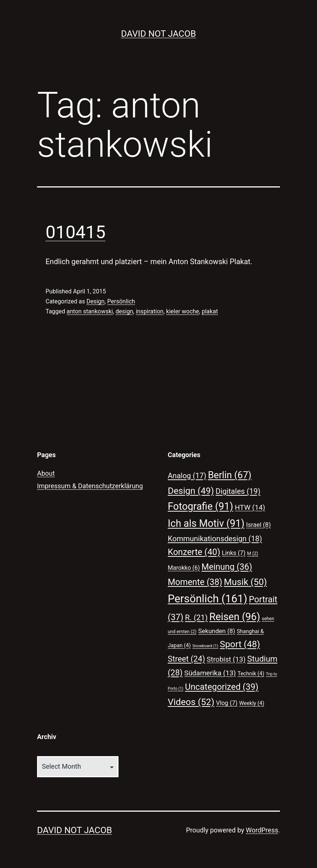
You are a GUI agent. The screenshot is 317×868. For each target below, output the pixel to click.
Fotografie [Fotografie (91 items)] (201, 506)
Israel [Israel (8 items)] (259, 525)
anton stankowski (90, 311)
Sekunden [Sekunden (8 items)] (217, 631)
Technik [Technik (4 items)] (251, 674)
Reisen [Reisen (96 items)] (235, 617)
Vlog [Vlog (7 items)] (227, 703)
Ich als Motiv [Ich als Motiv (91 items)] (206, 523)
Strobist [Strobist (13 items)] (226, 659)
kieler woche (183, 311)
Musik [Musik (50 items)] (246, 582)
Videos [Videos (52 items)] (191, 702)
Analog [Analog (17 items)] (187, 476)
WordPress (262, 830)
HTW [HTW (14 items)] (250, 507)
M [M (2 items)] (252, 553)
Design (95, 301)
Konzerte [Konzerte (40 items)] (194, 552)
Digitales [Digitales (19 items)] (238, 491)
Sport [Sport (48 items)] (240, 644)
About (46, 473)
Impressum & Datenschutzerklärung (90, 486)
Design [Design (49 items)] (191, 491)
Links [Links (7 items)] (234, 553)
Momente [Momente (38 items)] (195, 582)
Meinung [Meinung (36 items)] (227, 567)
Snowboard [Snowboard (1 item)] (205, 646)
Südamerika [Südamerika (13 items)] (210, 673)
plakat (210, 311)
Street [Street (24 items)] (186, 659)
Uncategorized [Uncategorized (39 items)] (222, 687)
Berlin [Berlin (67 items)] (230, 475)
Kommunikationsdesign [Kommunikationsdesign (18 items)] (215, 539)
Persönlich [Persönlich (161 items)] (208, 599)
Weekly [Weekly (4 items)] (252, 703)
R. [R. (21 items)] (196, 618)
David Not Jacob (158, 34)
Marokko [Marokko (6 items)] (184, 568)
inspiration (150, 311)
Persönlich (121, 301)
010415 (76, 232)
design (124, 311)
